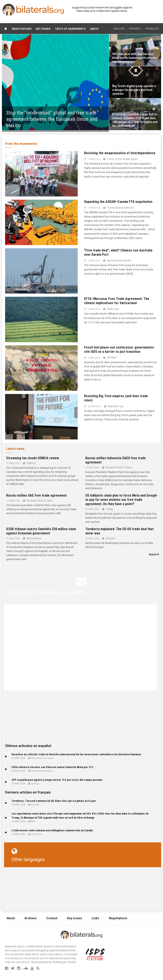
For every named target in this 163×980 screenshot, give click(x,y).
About (94, 29)
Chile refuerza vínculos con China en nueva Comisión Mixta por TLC (52, 767)
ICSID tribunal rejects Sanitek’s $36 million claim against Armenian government (41, 531)
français (152, 29)
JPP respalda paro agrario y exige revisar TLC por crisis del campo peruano (57, 780)
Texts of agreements (70, 29)
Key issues (43, 29)
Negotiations (22, 29)
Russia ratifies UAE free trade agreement (36, 495)
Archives (31, 918)
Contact (52, 918)
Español (135, 29)
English (119, 29)
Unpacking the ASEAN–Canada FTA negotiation (118, 202)
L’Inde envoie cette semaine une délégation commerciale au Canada (52, 830)
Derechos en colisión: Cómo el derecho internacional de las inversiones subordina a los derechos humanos (76, 754)
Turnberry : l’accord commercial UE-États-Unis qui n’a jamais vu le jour (54, 801)
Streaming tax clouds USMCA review (33, 458)
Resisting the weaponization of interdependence (120, 153)
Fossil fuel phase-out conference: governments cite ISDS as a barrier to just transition (119, 349)
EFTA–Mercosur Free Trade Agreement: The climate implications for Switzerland (117, 301)
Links (96, 918)
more (154, 554)
